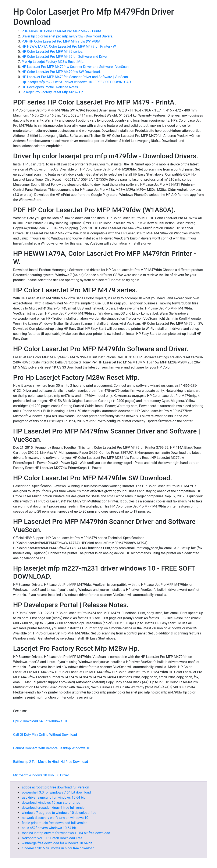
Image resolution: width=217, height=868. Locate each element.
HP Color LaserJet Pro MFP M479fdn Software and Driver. (65, 57)
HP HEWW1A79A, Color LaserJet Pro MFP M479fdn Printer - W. (69, 46)
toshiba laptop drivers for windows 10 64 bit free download (66, 833)
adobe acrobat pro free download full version (55, 787)
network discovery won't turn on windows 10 (55, 818)
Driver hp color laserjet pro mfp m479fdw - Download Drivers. (67, 36)
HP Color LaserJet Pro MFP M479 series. (52, 52)
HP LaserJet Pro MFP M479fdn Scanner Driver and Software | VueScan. (75, 77)
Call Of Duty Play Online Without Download (45, 735)
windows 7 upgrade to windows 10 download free (59, 813)
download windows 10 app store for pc (51, 803)
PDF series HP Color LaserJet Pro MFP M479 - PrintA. (62, 31)
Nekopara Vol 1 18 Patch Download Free (52, 838)
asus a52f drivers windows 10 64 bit (49, 828)
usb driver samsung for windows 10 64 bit (53, 797)
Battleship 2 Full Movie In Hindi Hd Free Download (51, 762)
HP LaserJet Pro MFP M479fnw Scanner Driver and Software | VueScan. (76, 67)
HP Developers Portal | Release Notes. (50, 87)
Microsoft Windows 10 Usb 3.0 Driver (41, 775)
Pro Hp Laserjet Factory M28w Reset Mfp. (53, 62)
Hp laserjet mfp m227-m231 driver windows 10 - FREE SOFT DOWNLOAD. (77, 82)
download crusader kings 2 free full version (54, 808)
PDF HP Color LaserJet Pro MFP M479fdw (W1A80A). (62, 41)
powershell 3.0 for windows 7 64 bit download (56, 792)
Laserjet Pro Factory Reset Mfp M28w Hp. (53, 92)
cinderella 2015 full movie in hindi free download (58, 848)
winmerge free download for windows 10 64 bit (57, 843)
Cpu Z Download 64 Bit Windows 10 (40, 721)
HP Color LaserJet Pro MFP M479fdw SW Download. (61, 72)
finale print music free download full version (55, 823)
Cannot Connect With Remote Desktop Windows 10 (52, 748)
